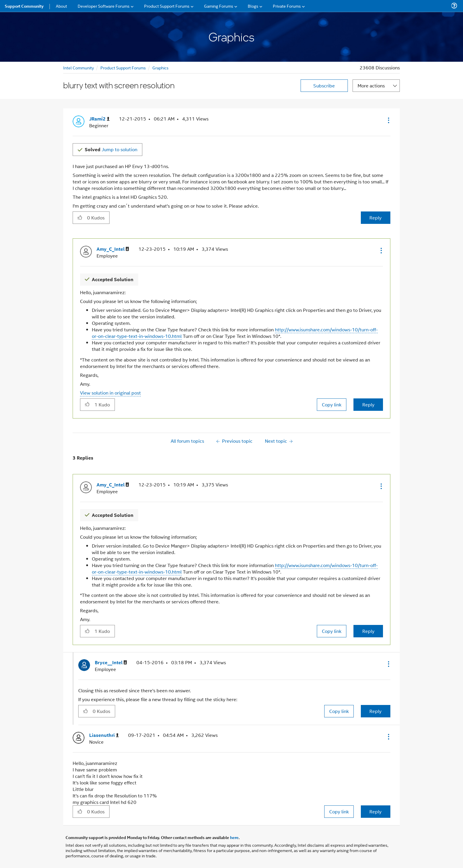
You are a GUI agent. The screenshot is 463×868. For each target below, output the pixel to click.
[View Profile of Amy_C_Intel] (113, 249)
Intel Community (79, 67)
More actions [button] (371, 86)
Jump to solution (111, 149)
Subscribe (324, 86)
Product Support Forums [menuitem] (167, 6)
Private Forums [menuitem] (287, 6)
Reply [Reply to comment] (368, 404)
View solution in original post (110, 393)
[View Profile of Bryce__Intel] (111, 663)
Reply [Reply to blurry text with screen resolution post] (375, 218)
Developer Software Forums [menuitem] (104, 6)
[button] (388, 120)
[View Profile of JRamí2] (99, 119)
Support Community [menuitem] (24, 6)
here (234, 837)
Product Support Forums (123, 67)
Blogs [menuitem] (253, 6)
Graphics (160, 67)
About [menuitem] (61, 6)
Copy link (332, 404)
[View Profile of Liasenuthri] (104, 735)
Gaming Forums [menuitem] (219, 6)
